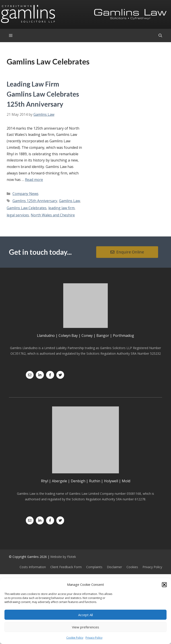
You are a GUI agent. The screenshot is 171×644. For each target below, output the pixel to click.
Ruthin (95, 481)
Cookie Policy (75, 638)
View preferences (85, 627)
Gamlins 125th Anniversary (35, 201)
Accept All (85, 615)
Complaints (94, 567)
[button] (164, 585)
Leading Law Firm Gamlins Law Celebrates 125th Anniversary (43, 94)
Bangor (103, 335)
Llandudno (46, 335)
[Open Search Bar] (160, 35)
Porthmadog (123, 335)
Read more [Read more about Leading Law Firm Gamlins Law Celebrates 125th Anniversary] (34, 180)
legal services (18, 215)
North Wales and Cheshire (53, 215)
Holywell (111, 481)
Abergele (59, 481)
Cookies (132, 567)
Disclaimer (114, 567)
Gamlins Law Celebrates (27, 208)
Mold (126, 481)
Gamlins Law (69, 201)
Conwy (87, 335)
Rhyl (45, 481)
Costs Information (33, 567)
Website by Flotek (63, 557)
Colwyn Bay (68, 335)
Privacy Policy (94, 638)
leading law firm (61, 208)
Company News (25, 194)
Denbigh (78, 481)
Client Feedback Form (66, 567)
